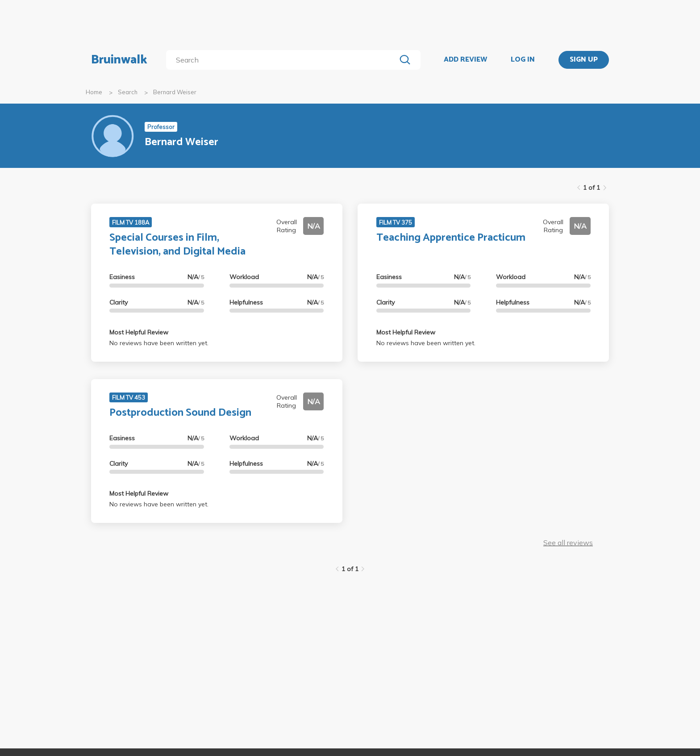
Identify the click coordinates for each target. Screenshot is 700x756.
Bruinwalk (119, 60)
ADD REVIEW (465, 60)
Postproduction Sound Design (180, 413)
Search (128, 92)
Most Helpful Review (139, 332)
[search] (283, 60)
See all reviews (568, 543)
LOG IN (523, 60)
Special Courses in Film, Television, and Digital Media (177, 245)
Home (94, 92)
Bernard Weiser (175, 92)
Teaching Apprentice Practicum (451, 238)
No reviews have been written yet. (159, 343)
